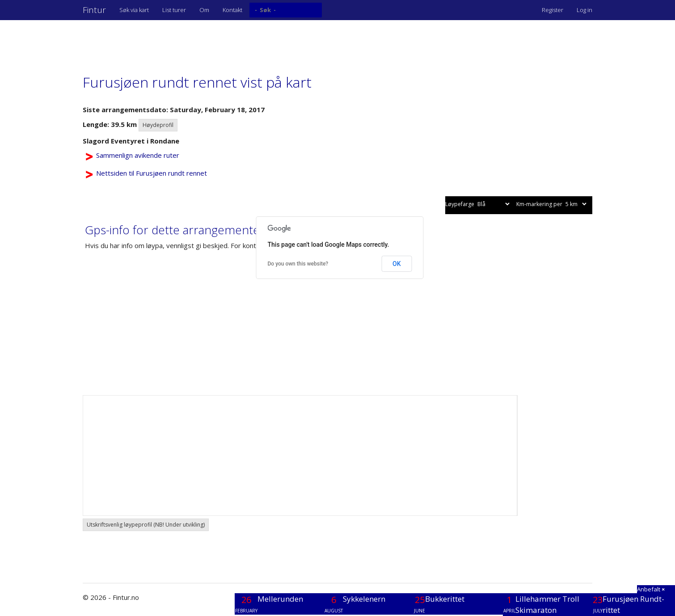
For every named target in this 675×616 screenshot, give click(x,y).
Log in (584, 10)
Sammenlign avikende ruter (138, 155)
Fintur (94, 10)
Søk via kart (134, 10)
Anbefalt (651, 589)
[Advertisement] (245, 42)
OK (397, 264)
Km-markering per (552, 204)
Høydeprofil (158, 125)
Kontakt (232, 10)
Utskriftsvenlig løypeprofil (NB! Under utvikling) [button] (146, 525)
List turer (174, 10)
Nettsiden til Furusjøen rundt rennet (152, 173)
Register (553, 10)
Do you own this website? (298, 264)
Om (204, 10)
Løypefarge (478, 204)
